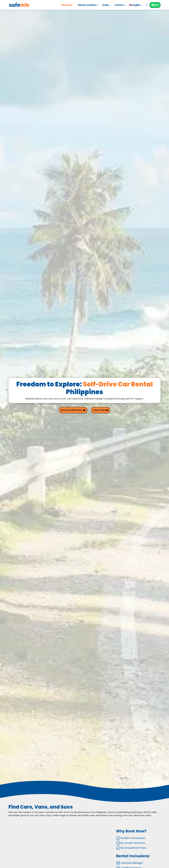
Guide (105, 5)
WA (153, 5)
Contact (118, 5)
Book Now (66, 5)
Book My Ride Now (71, 410)
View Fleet (99, 410)
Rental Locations (87, 5)
